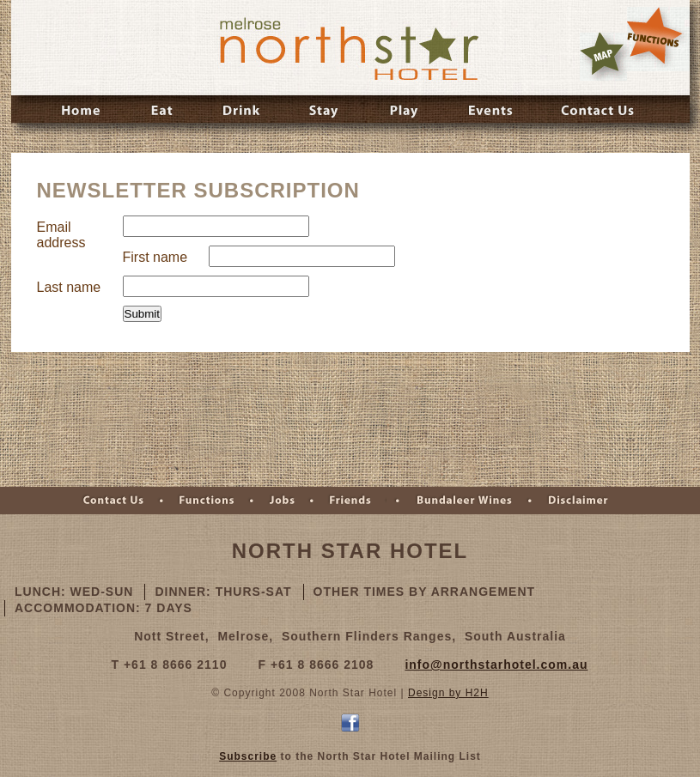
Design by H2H (448, 693)
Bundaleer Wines (463, 501)
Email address (61, 235)
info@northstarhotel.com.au (496, 665)
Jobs (281, 501)
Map (603, 57)
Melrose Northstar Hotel (347, 48)
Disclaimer (577, 501)
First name (155, 257)
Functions (206, 501)
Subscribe (248, 756)
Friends (354, 501)
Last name (69, 287)
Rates (658, 39)
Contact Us (112, 501)
